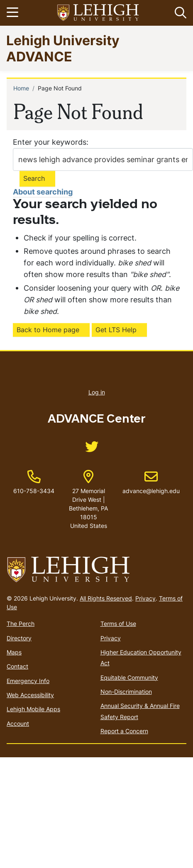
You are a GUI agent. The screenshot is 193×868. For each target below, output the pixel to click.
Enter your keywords (50, 142)
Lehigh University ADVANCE (63, 48)
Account (18, 723)
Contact (17, 666)
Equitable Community (129, 677)
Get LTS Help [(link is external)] (116, 330)
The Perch (21, 624)
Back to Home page (48, 330)
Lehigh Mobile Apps (33, 709)
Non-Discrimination (126, 692)
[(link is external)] (92, 449)
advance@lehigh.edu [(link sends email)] (151, 482)
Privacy (145, 598)
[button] (179, 13)
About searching (43, 192)
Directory (19, 638)
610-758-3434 (34, 491)
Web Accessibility (30, 695)
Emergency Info (28, 681)
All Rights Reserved (106, 598)
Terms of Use (118, 624)
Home (21, 88)
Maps (14, 652)
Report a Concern (124, 731)
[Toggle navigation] (14, 13)
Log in (97, 392)
